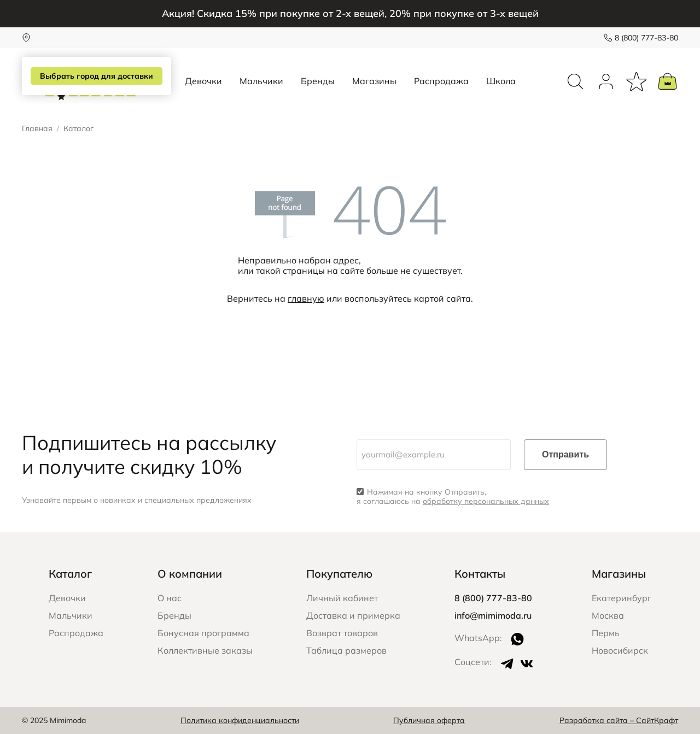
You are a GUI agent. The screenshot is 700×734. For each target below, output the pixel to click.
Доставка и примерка (353, 615)
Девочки (203, 81)
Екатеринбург (622, 598)
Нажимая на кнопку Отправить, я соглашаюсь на (453, 497)
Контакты (480, 574)
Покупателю (339, 574)
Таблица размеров (346, 650)
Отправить (565, 454)
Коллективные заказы (205, 650)
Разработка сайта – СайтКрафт (619, 720)
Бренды (318, 81)
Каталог (70, 574)
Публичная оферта (429, 720)
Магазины (374, 81)
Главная (37, 129)
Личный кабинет (342, 598)
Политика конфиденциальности (240, 720)
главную (306, 298)
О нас (170, 598)
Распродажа (441, 81)
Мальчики (261, 81)
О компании (190, 574)
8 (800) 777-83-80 (646, 38)
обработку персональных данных (486, 501)
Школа (501, 81)
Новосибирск (620, 650)
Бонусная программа (203, 633)
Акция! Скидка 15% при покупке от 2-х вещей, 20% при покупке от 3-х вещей (350, 14)
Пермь (606, 633)
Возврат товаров (342, 633)
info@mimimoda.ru (493, 615)
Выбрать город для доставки (97, 76)
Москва (608, 615)
